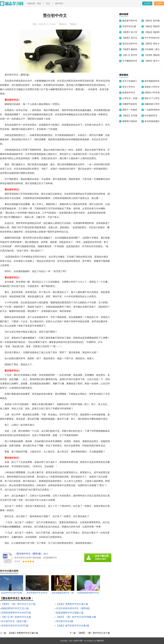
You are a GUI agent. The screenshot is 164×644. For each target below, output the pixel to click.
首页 (39, 4)
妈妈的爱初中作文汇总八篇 (15, 608)
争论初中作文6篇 (65, 621)
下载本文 (73, 24)
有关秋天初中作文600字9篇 (15, 626)
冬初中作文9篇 (129, 26)
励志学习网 (78, 641)
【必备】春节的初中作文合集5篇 (73, 626)
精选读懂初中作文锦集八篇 (70, 613)
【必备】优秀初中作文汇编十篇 (72, 604)
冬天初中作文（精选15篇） (15, 621)
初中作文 (59, 4)
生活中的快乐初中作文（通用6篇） (74, 608)
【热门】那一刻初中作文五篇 (16, 617)
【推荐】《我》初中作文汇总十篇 (18, 604)
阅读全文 (63, 24)
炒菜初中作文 (129, 93)
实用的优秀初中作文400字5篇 (16, 613)
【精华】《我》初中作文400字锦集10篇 (76, 617)
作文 (48, 4)
